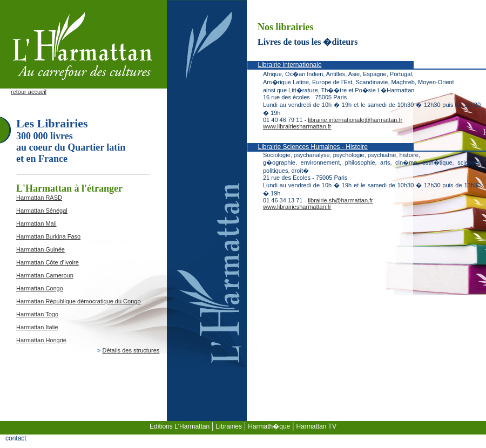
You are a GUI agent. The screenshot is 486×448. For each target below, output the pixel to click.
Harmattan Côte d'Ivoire (48, 262)
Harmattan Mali (36, 223)
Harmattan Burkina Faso (48, 236)
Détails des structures (131, 350)
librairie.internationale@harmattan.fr (355, 120)
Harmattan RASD (39, 198)
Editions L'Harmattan (180, 426)
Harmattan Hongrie (41, 340)
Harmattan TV (316, 426)
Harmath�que (269, 426)
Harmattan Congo (40, 288)
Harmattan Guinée (40, 249)
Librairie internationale (290, 65)
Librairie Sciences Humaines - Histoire (313, 147)
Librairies (229, 426)
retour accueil (29, 92)
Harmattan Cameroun (45, 275)
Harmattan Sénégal (42, 211)
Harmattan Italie (37, 327)
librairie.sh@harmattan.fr (340, 200)
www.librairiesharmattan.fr (297, 126)
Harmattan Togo (37, 314)
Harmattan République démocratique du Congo (79, 301)
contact (16, 438)
